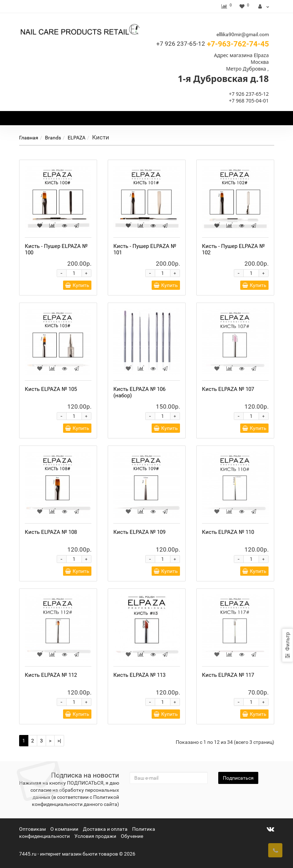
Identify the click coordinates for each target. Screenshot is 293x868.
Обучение (132, 836)
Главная (29, 138)
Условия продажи (95, 836)
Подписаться (238, 778)
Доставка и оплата (105, 829)
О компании (64, 829)
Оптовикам (32, 829)
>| (59, 741)
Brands (53, 138)
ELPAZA (77, 138)
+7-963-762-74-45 (213, 44)
